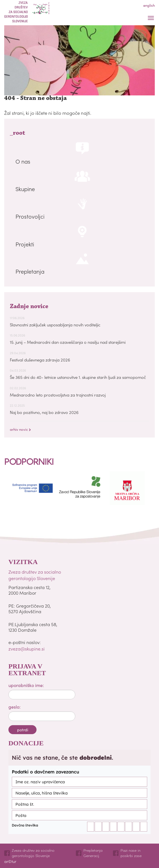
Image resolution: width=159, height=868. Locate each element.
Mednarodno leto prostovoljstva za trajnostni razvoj (58, 395)
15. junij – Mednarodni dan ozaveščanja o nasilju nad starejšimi (68, 342)
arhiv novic (20, 429)
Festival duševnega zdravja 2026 (40, 360)
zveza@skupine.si (27, 649)
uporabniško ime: (26, 685)
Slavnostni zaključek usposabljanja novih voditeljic (55, 325)
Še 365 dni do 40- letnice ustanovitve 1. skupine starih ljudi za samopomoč (78, 377)
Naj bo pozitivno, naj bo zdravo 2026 (44, 412)
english (149, 5)
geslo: (14, 707)
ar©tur (10, 861)
